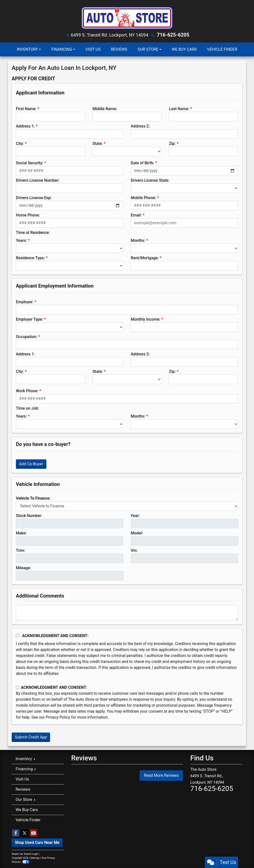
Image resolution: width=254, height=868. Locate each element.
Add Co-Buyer (31, 464)
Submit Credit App (31, 737)
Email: (136, 215)
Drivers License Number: (38, 180)
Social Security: (30, 163)
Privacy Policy (58, 717)
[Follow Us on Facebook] (16, 833)
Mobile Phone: (143, 198)
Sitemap (35, 858)
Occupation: (27, 337)
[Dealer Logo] (127, 17)
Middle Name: (105, 109)
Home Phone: (28, 215)
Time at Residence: (33, 233)
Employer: (25, 302)
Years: (21, 240)
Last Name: (179, 109)
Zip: (172, 144)
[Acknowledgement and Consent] (17, 635)
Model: (137, 533)
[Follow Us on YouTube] (33, 833)
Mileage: (23, 568)
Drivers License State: (150, 180)
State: (98, 144)
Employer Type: (29, 319)
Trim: (20, 550)
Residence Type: (30, 258)
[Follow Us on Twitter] (25, 833)
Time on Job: (27, 408)
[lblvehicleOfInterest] (127, 506)
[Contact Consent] (17, 687)
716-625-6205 (173, 35)
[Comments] (127, 613)
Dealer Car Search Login (25, 854)
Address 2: (140, 126)
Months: (138, 240)
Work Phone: (27, 391)
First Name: (26, 109)
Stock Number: (29, 516)
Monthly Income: (146, 319)
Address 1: (25, 126)
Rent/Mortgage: (145, 258)
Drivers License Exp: (34, 198)
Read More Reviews (161, 775)
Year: (135, 516)
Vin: (134, 550)
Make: (21, 533)
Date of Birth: (142, 163)
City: (20, 144)
